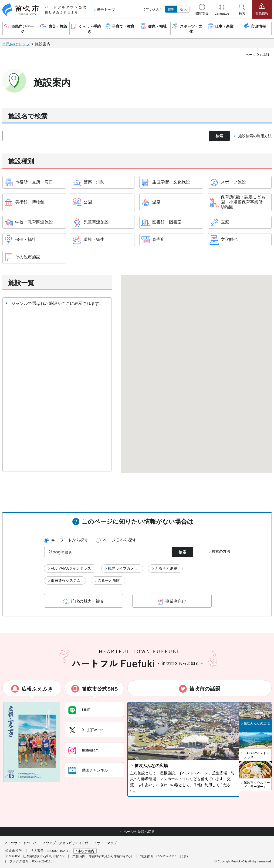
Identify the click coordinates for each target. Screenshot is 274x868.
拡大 (183, 9)
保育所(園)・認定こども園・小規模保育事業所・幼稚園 (244, 202)
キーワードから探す (70, 540)
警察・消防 (94, 182)
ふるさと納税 (166, 568)
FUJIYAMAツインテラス (71, 568)
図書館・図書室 (167, 222)
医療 (225, 222)
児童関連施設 (96, 222)
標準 (171, 9)
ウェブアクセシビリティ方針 (67, 843)
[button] (202, 9)
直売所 (159, 239)
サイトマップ (107, 843)
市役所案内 (86, 851)
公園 (88, 202)
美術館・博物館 (30, 202)
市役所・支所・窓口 (34, 182)
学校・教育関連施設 (34, 222)
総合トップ (106, 10)
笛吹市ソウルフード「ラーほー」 (257, 785)
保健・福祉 (26, 239)
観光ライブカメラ (123, 568)
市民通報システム (66, 580)
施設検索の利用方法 (255, 136)
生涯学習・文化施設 (171, 182)
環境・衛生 (94, 239)
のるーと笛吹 (109, 580)
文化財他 (229, 239)
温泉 (156, 202)
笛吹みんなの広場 (151, 766)
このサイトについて (22, 843)
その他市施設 (28, 257)
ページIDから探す (120, 540)
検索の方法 (221, 551)
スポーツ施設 (233, 182)
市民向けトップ (16, 44)
